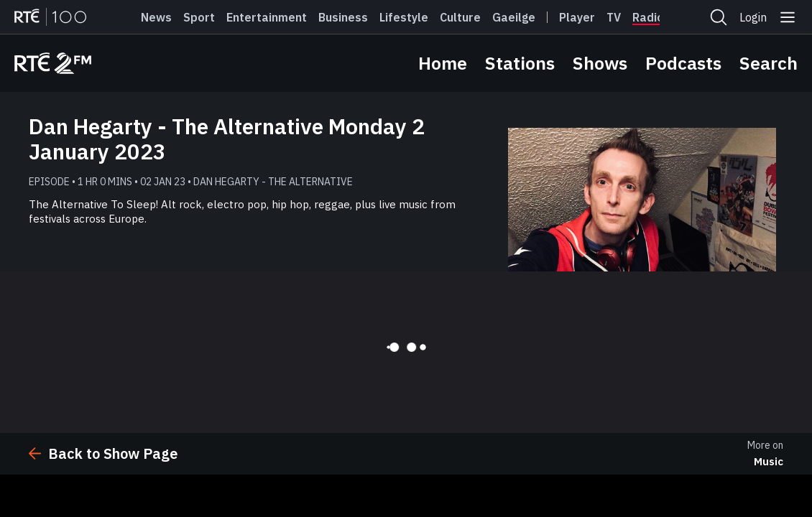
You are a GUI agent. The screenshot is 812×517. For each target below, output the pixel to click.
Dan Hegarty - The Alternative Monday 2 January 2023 (227, 139)
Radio (648, 17)
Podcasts (683, 63)
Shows (600, 63)
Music (769, 461)
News (156, 17)
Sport (199, 17)
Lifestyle (404, 17)
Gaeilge (514, 17)
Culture (460, 17)
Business (343, 17)
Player (577, 17)
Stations (520, 63)
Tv (614, 17)
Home (443, 63)
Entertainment (267, 17)
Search (769, 63)
